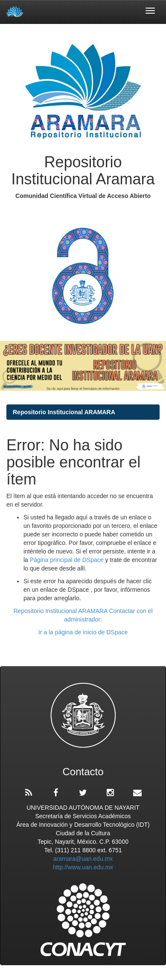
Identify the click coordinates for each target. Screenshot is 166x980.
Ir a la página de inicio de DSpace (83, 632)
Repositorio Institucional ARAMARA (64, 412)
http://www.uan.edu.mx (83, 867)
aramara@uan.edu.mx (83, 859)
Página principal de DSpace (68, 560)
